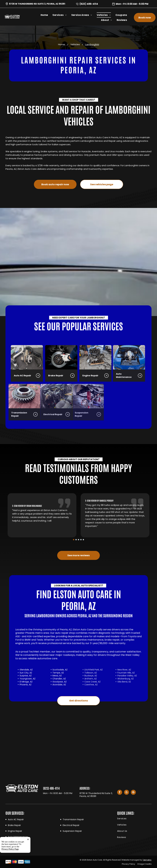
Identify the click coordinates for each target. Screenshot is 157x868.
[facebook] (120, 793)
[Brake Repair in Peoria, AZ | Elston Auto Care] (29, 357)
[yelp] (126, 793)
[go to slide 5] (83, 540)
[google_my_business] (133, 793)
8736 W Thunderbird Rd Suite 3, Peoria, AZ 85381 (37, 4)
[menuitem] (47, 15)
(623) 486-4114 (89, 4)
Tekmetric (147, 860)
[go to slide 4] (81, 540)
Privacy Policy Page (10, 849)
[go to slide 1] (74, 540)
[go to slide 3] (78, 540)
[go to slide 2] (76, 540)
